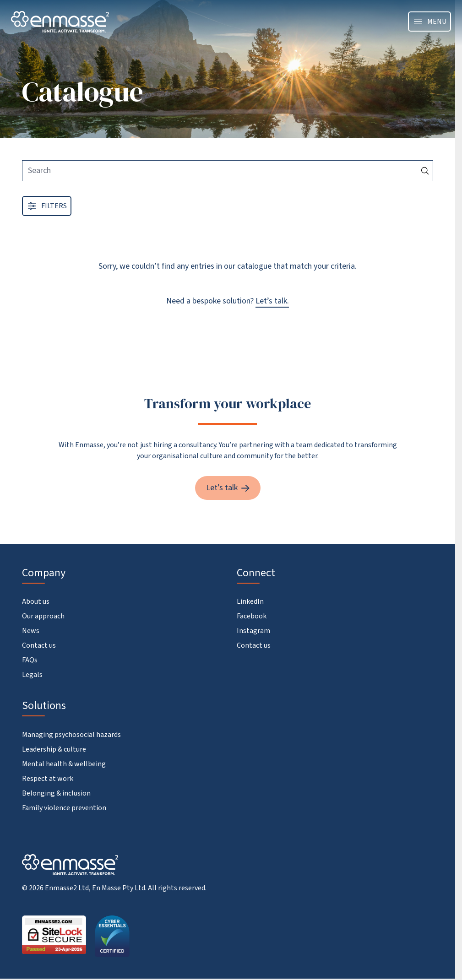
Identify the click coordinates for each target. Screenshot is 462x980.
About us (36, 601)
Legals (32, 675)
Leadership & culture (54, 749)
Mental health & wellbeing (64, 764)
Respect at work (48, 779)
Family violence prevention (64, 808)
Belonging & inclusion (56, 793)
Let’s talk (228, 488)
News (31, 631)
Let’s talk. (272, 301)
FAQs (30, 660)
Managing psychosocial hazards (71, 735)
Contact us (39, 645)
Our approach (43, 616)
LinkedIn (250, 601)
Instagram (253, 631)
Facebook (252, 616)
